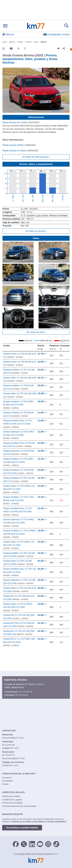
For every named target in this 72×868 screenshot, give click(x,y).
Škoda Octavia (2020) (13, 145)
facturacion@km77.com (13, 758)
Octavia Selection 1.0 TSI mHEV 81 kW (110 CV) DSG (19, 435)
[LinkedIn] (32, 844)
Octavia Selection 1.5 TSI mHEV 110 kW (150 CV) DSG (19, 523)
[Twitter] (24, 844)
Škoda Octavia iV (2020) (14, 151)
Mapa (21, 687)
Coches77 (7, 778)
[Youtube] (40, 844)
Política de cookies (11, 796)
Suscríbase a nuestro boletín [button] (22, 828)
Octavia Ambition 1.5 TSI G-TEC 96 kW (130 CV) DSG (19, 500)
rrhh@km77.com (10, 765)
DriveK (5, 784)
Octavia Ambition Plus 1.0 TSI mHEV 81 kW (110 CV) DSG (17, 424)
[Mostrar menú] (5, 26)
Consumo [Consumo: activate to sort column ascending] (65, 347)
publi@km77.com (11, 748)
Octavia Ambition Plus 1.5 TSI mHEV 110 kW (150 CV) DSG (17, 511)
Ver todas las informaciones (36, 157)
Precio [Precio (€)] (41, 347)
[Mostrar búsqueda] (67, 26)
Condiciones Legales (12, 800)
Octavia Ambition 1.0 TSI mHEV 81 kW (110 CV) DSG (18, 405)
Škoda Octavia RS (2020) (15, 122)
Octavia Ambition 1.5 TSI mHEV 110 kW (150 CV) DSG (18, 462)
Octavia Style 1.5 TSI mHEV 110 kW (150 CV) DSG (19, 545)
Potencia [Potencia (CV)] (54, 347)
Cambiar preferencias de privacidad (19, 806)
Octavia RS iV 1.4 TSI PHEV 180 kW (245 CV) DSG (19, 642)
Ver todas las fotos (36, 332)
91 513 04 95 (22, 695)
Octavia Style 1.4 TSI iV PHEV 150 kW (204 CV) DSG (18, 607)
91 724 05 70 (26, 692)
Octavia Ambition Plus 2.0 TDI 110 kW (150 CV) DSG (20, 572)
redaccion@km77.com (13, 738)
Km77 (36, 26)
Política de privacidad (12, 803)
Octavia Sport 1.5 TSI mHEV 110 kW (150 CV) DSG (19, 489)
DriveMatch (8, 781)
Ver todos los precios (36, 231)
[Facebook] (16, 844)
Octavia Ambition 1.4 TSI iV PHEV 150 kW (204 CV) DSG (19, 534)
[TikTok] (56, 844)
